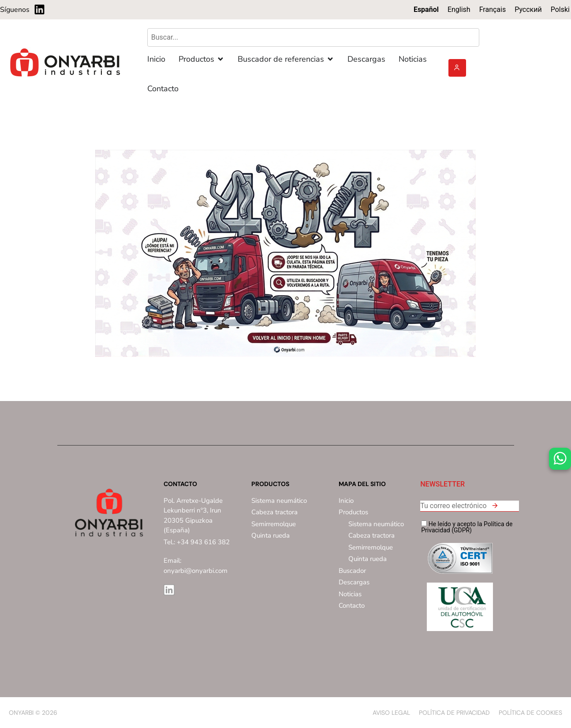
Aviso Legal (391, 713)
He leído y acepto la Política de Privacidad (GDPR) (467, 527)
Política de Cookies (530, 713)
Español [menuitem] (426, 9)
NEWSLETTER (442, 484)
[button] (495, 507)
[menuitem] (426, 10)
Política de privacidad (454, 713)
